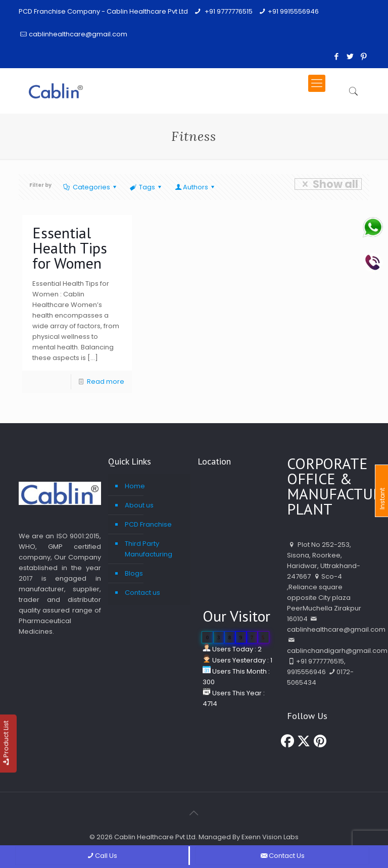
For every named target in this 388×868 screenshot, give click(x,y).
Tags (146, 187)
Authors (196, 187)
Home (135, 486)
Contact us (142, 593)
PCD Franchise (148, 524)
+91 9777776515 (228, 11)
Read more (106, 381)
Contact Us (282, 856)
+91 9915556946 (293, 11)
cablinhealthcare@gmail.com (78, 34)
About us (139, 505)
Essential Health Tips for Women (70, 248)
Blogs (134, 573)
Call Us (102, 856)
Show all (328, 184)
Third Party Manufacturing (149, 549)
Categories (91, 187)
